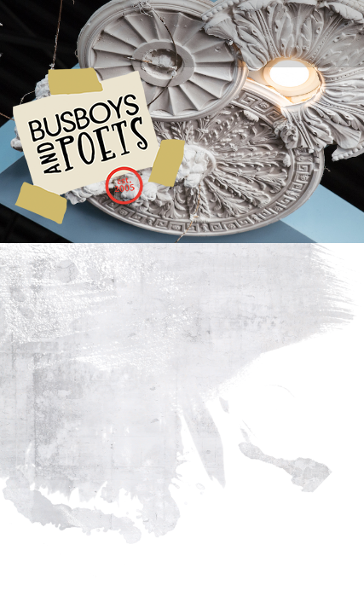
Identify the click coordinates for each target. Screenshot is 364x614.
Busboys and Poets (99, 146)
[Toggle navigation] (51, 27)
